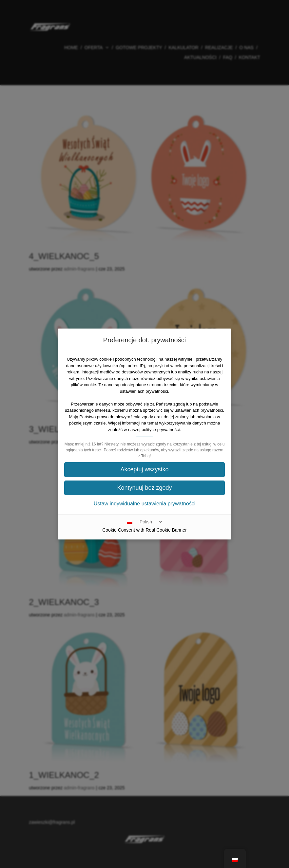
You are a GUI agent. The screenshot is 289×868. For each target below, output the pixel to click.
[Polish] (144, 522)
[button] (144, 470)
